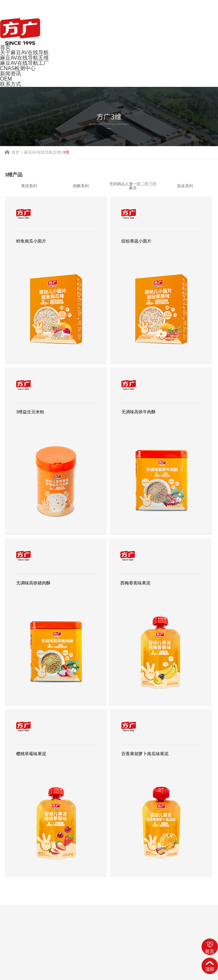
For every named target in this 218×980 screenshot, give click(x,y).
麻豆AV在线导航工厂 (24, 63)
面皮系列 (185, 186)
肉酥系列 (81, 186)
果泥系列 (29, 186)
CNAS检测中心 (18, 68)
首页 (5, 47)
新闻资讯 (11, 74)
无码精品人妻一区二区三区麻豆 (133, 186)
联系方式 (11, 84)
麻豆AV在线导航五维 (24, 58)
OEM (6, 79)
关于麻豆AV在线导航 (24, 52)
